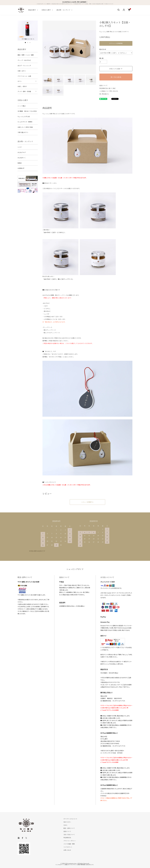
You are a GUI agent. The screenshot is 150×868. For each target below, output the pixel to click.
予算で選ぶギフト (23, 132)
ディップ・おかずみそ (24, 60)
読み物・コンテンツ (63, 10)
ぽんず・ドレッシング (24, 66)
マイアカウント (68, 847)
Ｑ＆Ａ (65, 825)
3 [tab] (30, 43)
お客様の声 (21, 168)
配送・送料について (69, 828)
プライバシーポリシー (70, 841)
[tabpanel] (28, 31)
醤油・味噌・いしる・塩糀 (26, 55)
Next (93, 47)
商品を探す (32, 10)
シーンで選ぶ (22, 106)
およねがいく (22, 158)
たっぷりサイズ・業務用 (25, 122)
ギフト (20, 81)
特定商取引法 (67, 838)
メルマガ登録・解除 (69, 844)
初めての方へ (67, 822)
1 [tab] (25, 43)
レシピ (20, 147)
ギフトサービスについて (70, 819)
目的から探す (46, 10)
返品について (103, 85)
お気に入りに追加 (116, 69)
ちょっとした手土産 (24, 116)
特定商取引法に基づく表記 (107, 88)
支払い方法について (69, 834)
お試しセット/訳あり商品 (25, 127)
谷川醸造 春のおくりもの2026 (27, 111)
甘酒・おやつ (22, 71)
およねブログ (22, 152)
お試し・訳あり (22, 86)
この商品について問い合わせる (109, 91)
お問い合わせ (67, 850)
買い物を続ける (104, 94)
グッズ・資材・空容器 (24, 91)
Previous (45, 47)
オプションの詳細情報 (116, 43)
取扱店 (20, 163)
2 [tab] (28, 43)
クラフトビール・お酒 (24, 76)
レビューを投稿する (87, 502)
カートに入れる (116, 77)
